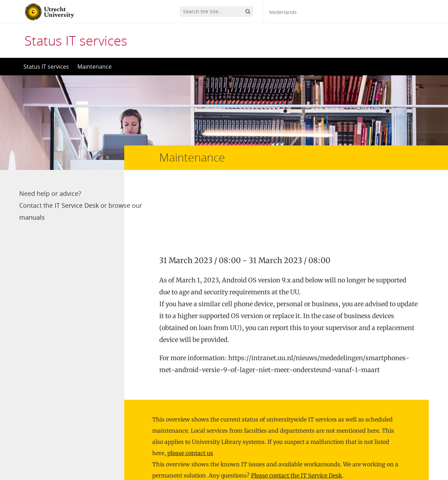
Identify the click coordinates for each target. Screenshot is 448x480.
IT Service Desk (77, 205)
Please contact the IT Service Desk (296, 412)
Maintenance (94, 67)
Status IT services (76, 40)
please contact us (190, 389)
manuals (67, 217)
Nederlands (283, 12)
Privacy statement (397, 448)
